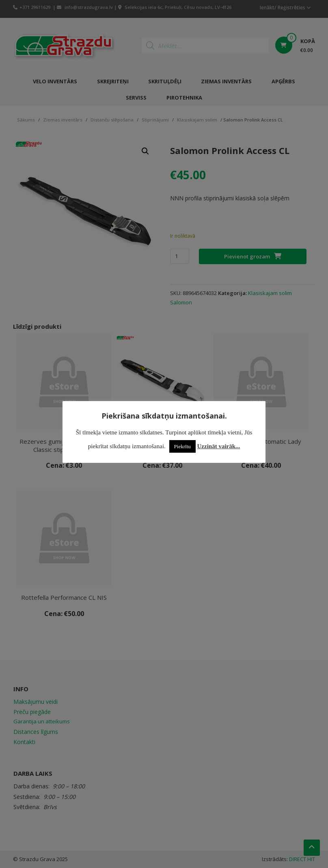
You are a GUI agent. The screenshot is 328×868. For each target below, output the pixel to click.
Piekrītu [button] (182, 446)
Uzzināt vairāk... (219, 446)
